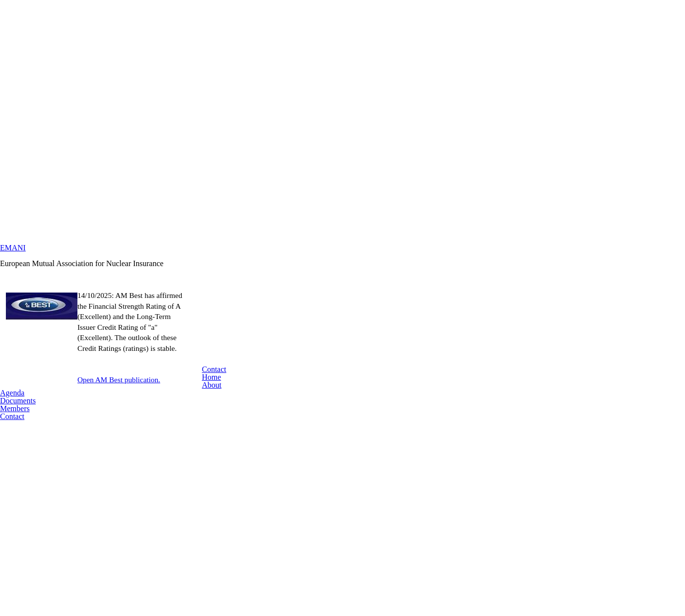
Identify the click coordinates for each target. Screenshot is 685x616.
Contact (342, 462)
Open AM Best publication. (361, 420)
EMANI (342, 260)
